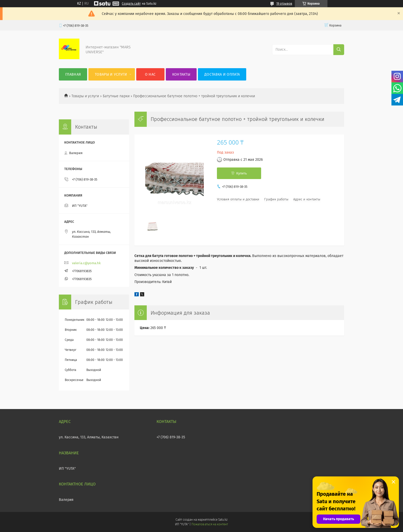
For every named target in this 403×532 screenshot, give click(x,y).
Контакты (181, 74)
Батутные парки (116, 96)
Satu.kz (223, 520)
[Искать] (339, 50)
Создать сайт (131, 4)
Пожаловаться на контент (210, 524)
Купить (241, 173)
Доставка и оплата (222, 74)
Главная (73, 74)
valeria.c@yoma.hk (86, 263)
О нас (150, 74)
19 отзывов (284, 4)
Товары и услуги (111, 74)
